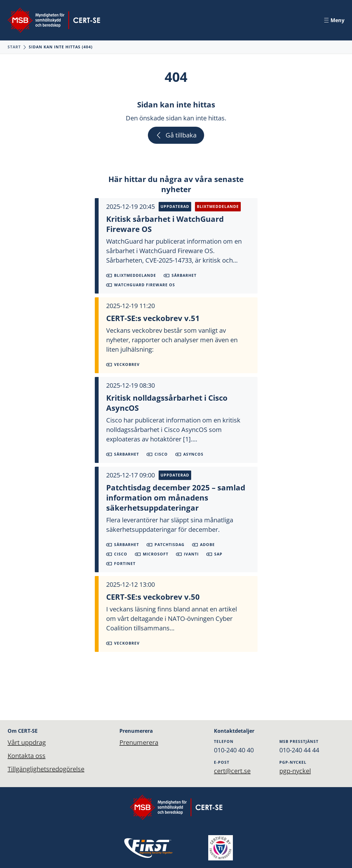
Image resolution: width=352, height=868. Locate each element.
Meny (334, 20)
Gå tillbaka (176, 135)
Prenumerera (137, 742)
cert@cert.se (232, 771)
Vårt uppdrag (27, 742)
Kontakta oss (27, 756)
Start (14, 47)
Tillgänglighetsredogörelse (46, 769)
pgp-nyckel (295, 771)
